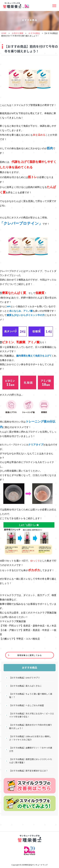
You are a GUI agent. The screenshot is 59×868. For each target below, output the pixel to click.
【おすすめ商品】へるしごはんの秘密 (27, 705)
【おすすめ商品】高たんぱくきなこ (25, 686)
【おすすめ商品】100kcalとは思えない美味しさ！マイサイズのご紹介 (30, 738)
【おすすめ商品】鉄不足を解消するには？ (29, 771)
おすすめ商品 (34, 33)
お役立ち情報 (17, 33)
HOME (4, 33)
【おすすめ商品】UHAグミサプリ (24, 678)
